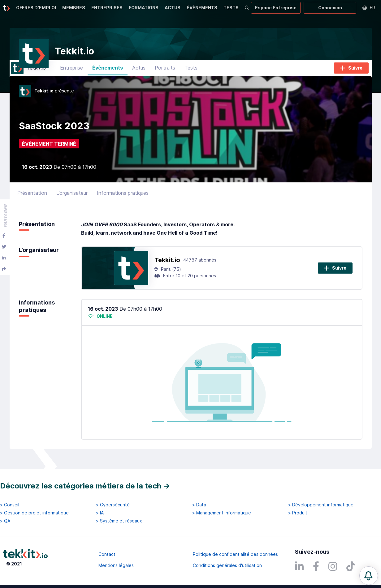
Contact (107, 554)
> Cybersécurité (113, 505)
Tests (191, 73)
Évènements (108, 73)
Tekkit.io (167, 265)
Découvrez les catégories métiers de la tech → (85, 486)
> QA (5, 521)
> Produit (298, 513)
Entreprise (71, 73)
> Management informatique (222, 513)
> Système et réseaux (119, 521)
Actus (139, 73)
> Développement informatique (321, 505)
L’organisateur (72, 198)
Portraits (165, 73)
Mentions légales (116, 565)
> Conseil (10, 505)
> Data (199, 505)
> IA (100, 513)
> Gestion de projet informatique (34, 513)
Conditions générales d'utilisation (227, 565)
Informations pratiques (123, 198)
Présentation (32, 198)
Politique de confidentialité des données (235, 554)
